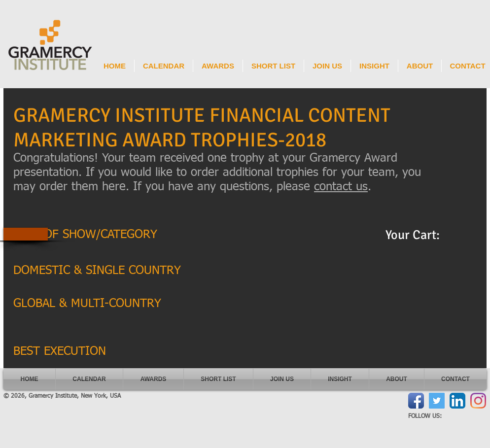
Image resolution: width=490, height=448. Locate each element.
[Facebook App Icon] (416, 401)
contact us (341, 187)
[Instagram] (478, 401)
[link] (421, 235)
